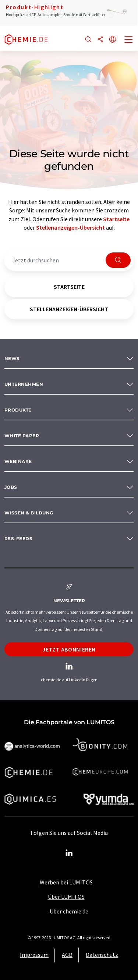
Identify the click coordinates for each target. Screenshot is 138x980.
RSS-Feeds (18, 539)
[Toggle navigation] (129, 40)
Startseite (116, 219)
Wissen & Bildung (29, 513)
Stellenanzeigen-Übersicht (70, 227)
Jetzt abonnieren (69, 649)
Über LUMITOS (66, 897)
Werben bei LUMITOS (66, 882)
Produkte (18, 410)
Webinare (18, 461)
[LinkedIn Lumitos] (69, 853)
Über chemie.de (69, 911)
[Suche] (88, 40)
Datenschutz (102, 955)
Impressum (34, 955)
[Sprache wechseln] (113, 40)
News (12, 358)
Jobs (11, 487)
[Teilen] (100, 40)
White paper (22, 436)
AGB (67, 955)
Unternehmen (24, 384)
